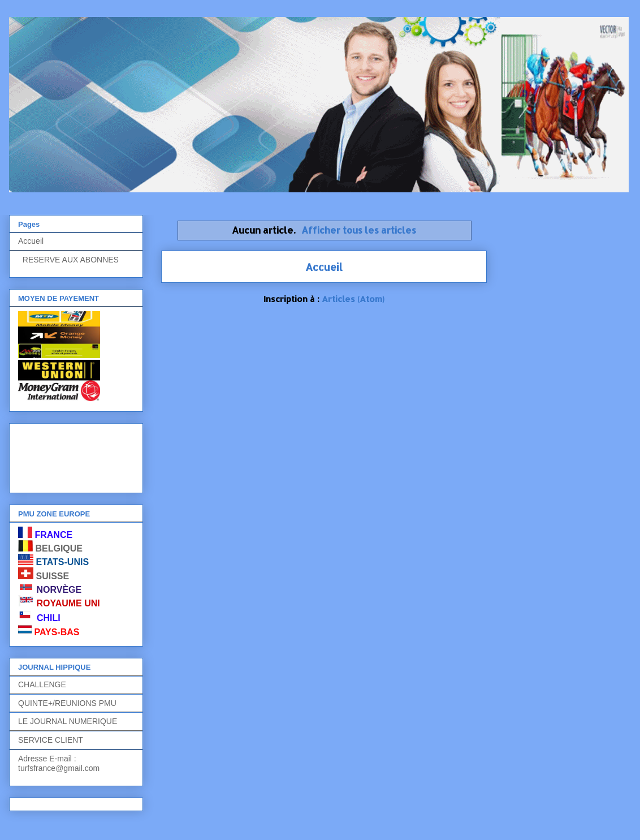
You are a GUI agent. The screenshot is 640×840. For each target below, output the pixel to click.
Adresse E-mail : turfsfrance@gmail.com (59, 763)
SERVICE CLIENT (51, 740)
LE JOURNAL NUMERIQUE (68, 721)
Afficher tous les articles (359, 230)
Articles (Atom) (353, 299)
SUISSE (52, 576)
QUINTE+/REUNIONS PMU (67, 703)
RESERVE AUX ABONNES (68, 260)
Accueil (324, 267)
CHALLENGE (42, 684)
